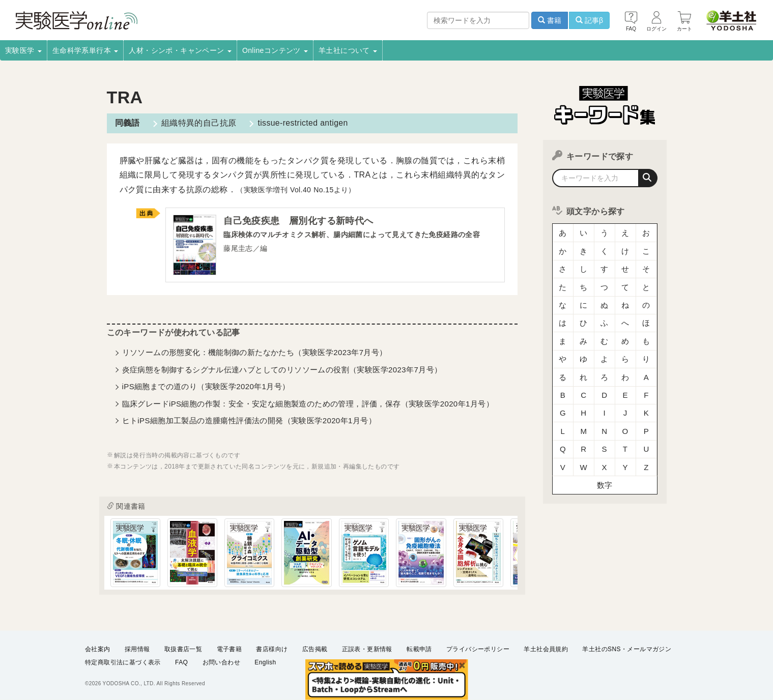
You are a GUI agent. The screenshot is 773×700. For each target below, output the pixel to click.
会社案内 (98, 649)
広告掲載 (315, 649)
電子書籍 (230, 649)
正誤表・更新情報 (367, 649)
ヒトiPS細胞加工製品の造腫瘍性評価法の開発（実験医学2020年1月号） (249, 421)
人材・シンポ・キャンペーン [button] (180, 50)
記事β (589, 20)
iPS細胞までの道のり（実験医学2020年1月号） (206, 387)
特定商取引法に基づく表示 (123, 662)
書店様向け (272, 649)
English (265, 662)
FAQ (181, 662)
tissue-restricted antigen (301, 123)
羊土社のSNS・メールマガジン (627, 649)
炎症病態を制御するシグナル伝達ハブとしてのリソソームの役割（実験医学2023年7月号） (282, 370)
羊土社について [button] (348, 50)
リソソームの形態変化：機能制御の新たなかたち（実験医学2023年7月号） (255, 353)
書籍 (550, 20)
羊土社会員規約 (546, 649)
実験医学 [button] (23, 50)
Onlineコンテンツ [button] (275, 50)
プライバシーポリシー (478, 649)
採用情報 (137, 649)
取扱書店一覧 (183, 649)
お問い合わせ (221, 662)
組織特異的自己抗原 (198, 123)
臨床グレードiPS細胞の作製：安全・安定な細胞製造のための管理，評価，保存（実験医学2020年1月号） (308, 404)
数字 (605, 460)
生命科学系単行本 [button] (85, 50)
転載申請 (419, 649)
